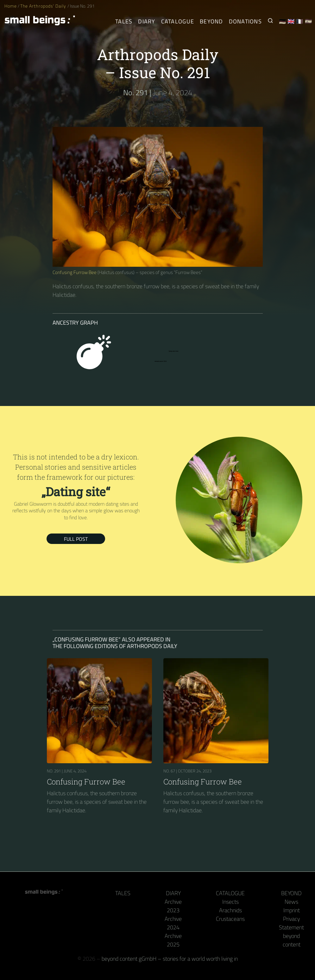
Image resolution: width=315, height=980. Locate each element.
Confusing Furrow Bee (75, 272)
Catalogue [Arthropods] (178, 21)
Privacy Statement (291, 923)
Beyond (291, 893)
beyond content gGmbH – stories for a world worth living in (170, 959)
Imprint (292, 910)
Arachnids (230, 910)
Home (11, 6)
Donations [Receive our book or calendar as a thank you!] (245, 21)
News (291, 902)
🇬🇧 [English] (291, 21)
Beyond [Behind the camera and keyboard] (211, 21)
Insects (230, 902)
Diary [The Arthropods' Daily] (147, 21)
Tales (124, 21)
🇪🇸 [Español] (309, 21)
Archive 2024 (173, 923)
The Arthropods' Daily (44, 6)
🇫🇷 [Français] (300, 21)
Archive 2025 (173, 940)
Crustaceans (230, 919)
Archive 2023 (173, 906)
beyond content (292, 940)
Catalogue (230, 893)
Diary (173, 893)
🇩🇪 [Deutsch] (283, 21)
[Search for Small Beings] (270, 21)
